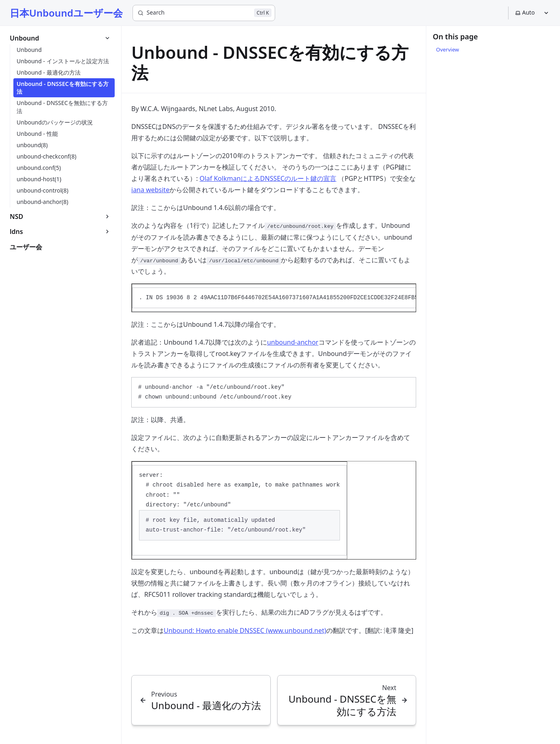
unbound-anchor (293, 342)
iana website (150, 190)
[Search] (204, 13)
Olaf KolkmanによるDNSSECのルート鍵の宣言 (268, 178)
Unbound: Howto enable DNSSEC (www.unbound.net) (245, 630)
